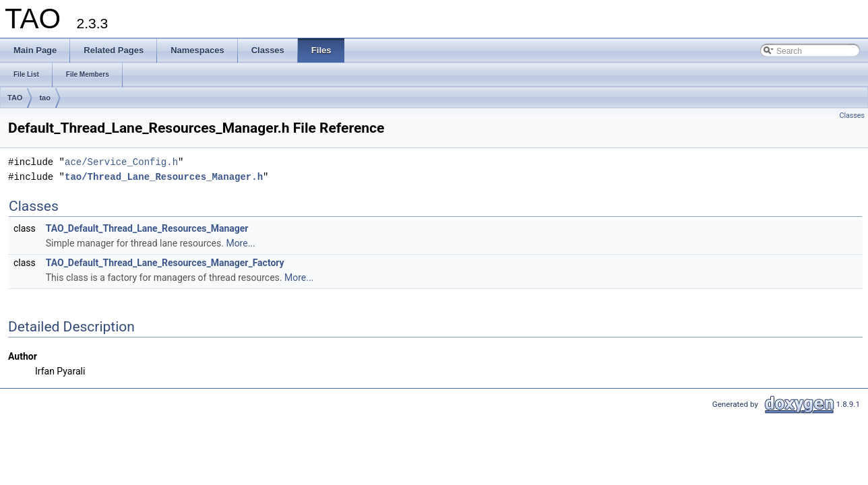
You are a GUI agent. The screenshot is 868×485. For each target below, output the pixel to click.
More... (240, 243)
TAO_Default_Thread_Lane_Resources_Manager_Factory (165, 263)
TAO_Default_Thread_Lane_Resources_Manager (147, 228)
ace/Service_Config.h (121, 162)
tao (45, 98)
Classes (852, 116)
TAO (15, 98)
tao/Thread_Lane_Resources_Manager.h (164, 177)
